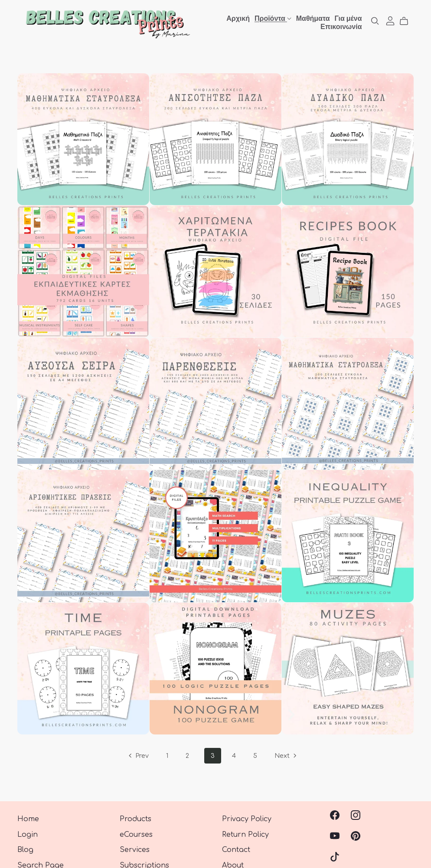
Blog (25, 850)
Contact (236, 850)
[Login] (390, 20)
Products (136, 819)
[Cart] (407, 21)
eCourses (136, 835)
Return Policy (245, 835)
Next (286, 756)
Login (28, 835)
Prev (138, 756)
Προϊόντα (273, 18)
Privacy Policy (247, 819)
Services (135, 850)
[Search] (375, 21)
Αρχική (238, 18)
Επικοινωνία (341, 26)
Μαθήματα (313, 18)
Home (28, 819)
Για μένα (348, 18)
